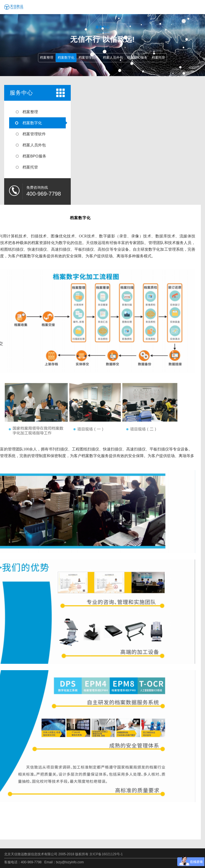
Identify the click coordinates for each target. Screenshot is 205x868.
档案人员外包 (113, 58)
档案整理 (47, 58)
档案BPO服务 (137, 58)
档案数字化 (66, 58)
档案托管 (158, 58)
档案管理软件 (88, 58)
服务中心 (21, 93)
